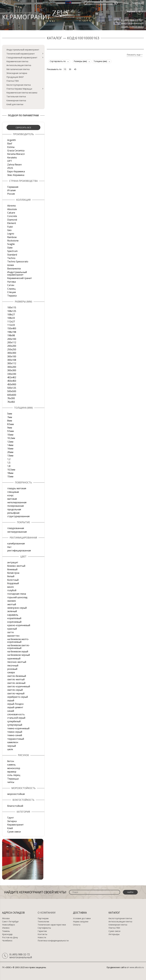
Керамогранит (15, 825)
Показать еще (135, 55)
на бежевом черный (19, 655)
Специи (12, 292)
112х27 (11, 322)
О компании (47, 913)
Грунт (11, 818)
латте (10, 632)
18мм (10, 473)
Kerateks (12, 158)
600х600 (12, 395)
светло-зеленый (16, 683)
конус (10, 495)
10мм (10, 435)
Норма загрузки (81, 922)
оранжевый (14, 658)
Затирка (12, 821)
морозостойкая (16, 794)
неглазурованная (17, 532)
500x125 (12, 388)
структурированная (18, 516)
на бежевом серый (18, 651)
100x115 (12, 307)
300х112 (12, 363)
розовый (12, 669)
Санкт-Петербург (10, 922)
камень (11, 765)
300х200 (12, 367)
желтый (12, 604)
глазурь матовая (17, 488)
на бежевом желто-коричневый (18, 640)
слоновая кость (16, 714)
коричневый (14, 622)
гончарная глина (17, 594)
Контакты (42, 934)
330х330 (12, 374)
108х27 (11, 314)
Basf (10, 143)
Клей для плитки (15, 104)
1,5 (9, 463)
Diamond (12, 220)
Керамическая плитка (17, 61)
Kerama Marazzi (16, 154)
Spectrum (12, 251)
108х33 (11, 318)
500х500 (12, 391)
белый (11, 576)
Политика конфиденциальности (53, 941)
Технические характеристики (52, 925)
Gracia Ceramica (16, 151)
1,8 (9, 466)
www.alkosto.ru (137, 967)
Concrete (12, 216)
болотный (13, 580)
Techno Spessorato (18, 262)
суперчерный (15, 725)
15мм (10, 476)
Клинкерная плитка (16, 100)
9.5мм (10, 431)
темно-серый (15, 732)
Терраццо (13, 779)
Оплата (77, 925)
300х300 (12, 370)
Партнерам (43, 918)
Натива (11, 282)
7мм (10, 417)
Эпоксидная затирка (17, 73)
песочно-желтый (17, 662)
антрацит (13, 562)
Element (12, 223)
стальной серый (16, 718)
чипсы (11, 782)
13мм (10, 456)
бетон (11, 761)
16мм (10, 449)
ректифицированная (19, 551)
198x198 (12, 332)
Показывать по (54, 69)
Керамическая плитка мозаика (22, 93)
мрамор (12, 772)
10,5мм (11, 470)
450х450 (12, 381)
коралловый (14, 618)
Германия (13, 187)
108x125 (12, 311)
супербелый (14, 721)
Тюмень (6, 931)
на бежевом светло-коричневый (19, 647)
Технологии (43, 922)
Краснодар (7, 934)
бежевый (12, 569)
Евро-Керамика (16, 171)
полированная (15, 506)
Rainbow (12, 237)
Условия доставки (82, 918)
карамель (13, 615)
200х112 (12, 342)
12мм (10, 442)
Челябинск (7, 941)
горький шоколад (17, 597)
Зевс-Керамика (16, 175)
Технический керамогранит (21, 54)
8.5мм (10, 424)
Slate (10, 248)
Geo (9, 230)
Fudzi (10, 227)
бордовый (13, 583)
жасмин (12, 601)
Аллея (10, 265)
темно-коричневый (18, 728)
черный (12, 746)
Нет (9, 547)
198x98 (11, 335)
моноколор (14, 768)
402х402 (12, 377)
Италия (11, 190)
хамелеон (13, 742)
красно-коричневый (19, 625)
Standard (12, 255)
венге (10, 587)
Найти (130, 892)
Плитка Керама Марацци (19, 89)
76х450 (11, 402)
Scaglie (11, 244)
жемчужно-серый (17, 608)
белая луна (13, 573)
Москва (6, 918)
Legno (11, 234)
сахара (11, 672)
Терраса (12, 296)
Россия (11, 194)
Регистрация (138, 3)
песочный (13, 666)
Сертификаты (44, 928)
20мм (10, 452)
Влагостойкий (15, 806)
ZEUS (10, 168)
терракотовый (16, 739)
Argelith (12, 140)
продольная (14, 509)
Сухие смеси (14, 832)
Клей (10, 828)
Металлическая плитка (18, 69)
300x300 (12, 353)
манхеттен (13, 636)
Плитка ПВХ (13, 81)
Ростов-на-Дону (10, 937)
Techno (11, 258)
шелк (10, 749)
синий (11, 711)
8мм (10, 421)
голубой (12, 590)
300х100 (12, 356)
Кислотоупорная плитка (19, 85)
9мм (10, 428)
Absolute (12, 209)
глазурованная (16, 528)
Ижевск (6, 928)
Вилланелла (14, 269)
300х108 (12, 360)
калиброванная (16, 543)
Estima (11, 147)
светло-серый (15, 690)
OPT (10, 161)
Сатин (11, 285)
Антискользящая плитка (19, 65)
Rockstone (13, 241)
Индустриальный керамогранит (23, 50)
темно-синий (15, 735)
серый (11, 700)
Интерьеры (114, 934)
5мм (10, 414)
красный (12, 629)
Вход (126, 3)
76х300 (11, 398)
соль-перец (14, 775)
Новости (42, 937)
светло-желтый (16, 679)
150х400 (12, 328)
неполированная (17, 502)
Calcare (11, 213)
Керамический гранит (20, 278)
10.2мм (11, 438)
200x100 (12, 339)
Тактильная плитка (16, 96)
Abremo (12, 206)
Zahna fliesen (14, 165)
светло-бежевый (17, 676)
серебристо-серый (18, 697)
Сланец (11, 289)
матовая (12, 499)
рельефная (13, 513)
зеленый (12, 611)
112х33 (11, 325)
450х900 (12, 384)
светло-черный (16, 693)
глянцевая (13, 492)
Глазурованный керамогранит (22, 57)
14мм (10, 445)
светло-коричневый (19, 686)
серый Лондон (15, 704)
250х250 (12, 349)
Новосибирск (9, 925)
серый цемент (15, 707)
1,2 (9, 459)
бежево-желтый (16, 566)
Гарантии (42, 931)
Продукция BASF (15, 77)
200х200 (12, 346)
